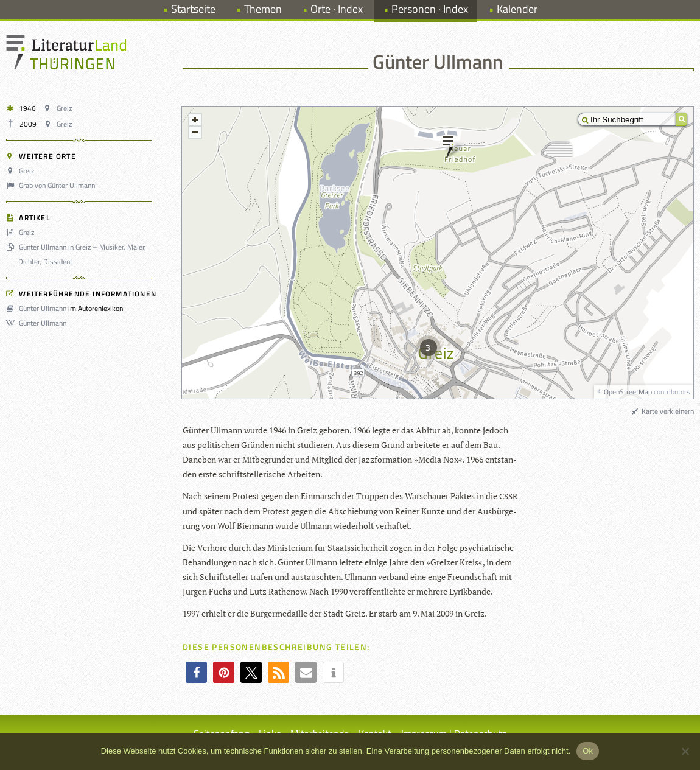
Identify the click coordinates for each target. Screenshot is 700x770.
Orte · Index (337, 9)
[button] (196, 672)
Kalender (517, 9)
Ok (588, 751)
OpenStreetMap (628, 392)
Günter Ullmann (38, 308)
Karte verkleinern (662, 411)
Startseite (193, 9)
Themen (263, 9)
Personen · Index (430, 9)
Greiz (59, 108)
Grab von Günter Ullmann (52, 185)
